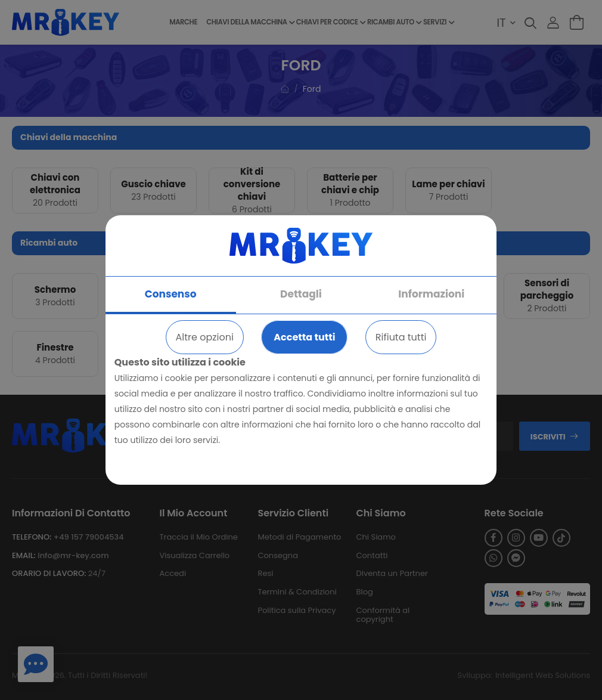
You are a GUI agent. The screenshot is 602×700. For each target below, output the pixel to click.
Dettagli (301, 294)
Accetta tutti (304, 337)
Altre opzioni (205, 337)
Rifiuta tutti (401, 337)
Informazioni (431, 294)
